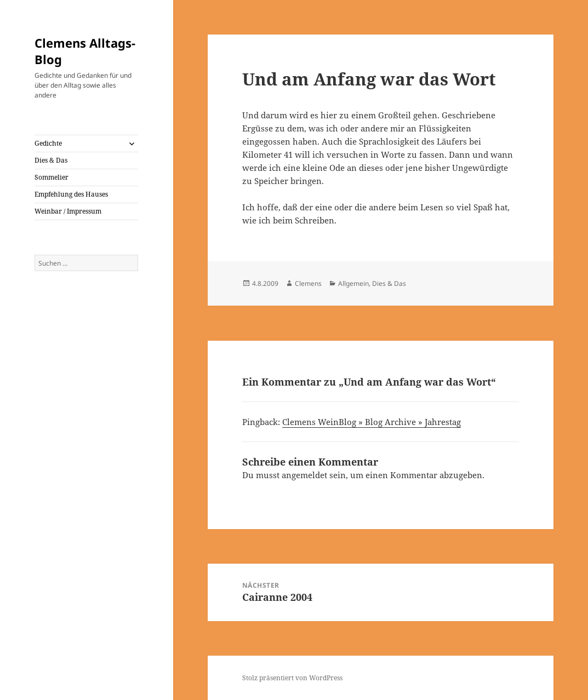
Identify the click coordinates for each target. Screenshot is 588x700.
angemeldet (304, 475)
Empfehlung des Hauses (71, 194)
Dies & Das (51, 160)
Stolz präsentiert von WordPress (292, 678)
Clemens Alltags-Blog (85, 51)
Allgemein (353, 283)
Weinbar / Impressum (68, 211)
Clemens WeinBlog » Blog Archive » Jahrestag (372, 422)
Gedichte (48, 143)
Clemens (308, 283)
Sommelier (52, 177)
